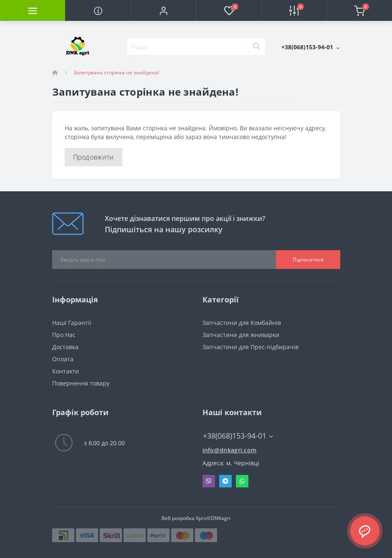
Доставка (65, 347)
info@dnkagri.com (230, 450)
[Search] (256, 47)
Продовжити (94, 157)
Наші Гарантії (72, 323)
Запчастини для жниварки (241, 335)
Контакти (66, 371)
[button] (163, 10)
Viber (209, 481)
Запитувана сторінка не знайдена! (116, 72)
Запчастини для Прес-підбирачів (250, 347)
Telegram (225, 481)
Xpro (201, 518)
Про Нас (64, 335)
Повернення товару (81, 383)
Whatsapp (242, 481)
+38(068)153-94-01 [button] (238, 436)
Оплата (63, 359)
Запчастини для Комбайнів (242, 323)
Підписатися (308, 260)
